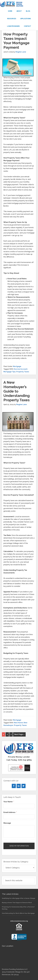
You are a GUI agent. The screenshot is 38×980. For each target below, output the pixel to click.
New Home (18, 723)
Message (7, 823)
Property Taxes (23, 372)
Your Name (9, 802)
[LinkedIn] (19, 786)
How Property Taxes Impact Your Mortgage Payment (16, 41)
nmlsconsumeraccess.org (19, 921)
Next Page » (19, 734)
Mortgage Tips (10, 372)
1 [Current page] (4, 734)
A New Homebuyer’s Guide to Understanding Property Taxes (17, 391)
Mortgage (17, 366)
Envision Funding (19, 4)
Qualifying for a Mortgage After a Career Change (19, 898)
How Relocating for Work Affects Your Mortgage (18, 913)
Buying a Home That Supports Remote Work (17, 903)
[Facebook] (14, 786)
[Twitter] (24, 786)
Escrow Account (21, 369)
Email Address (10, 812)
